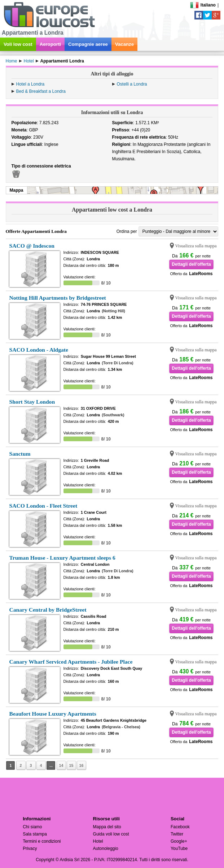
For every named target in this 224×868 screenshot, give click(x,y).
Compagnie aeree (88, 44)
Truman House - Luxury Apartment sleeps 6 (62, 558)
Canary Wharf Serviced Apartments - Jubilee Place (71, 662)
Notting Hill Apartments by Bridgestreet (58, 298)
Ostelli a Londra (132, 84)
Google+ (179, 841)
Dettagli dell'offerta (191, 264)
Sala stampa (35, 834)
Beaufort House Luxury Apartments (53, 714)
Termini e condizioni (42, 841)
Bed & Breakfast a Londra (41, 91)
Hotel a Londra (30, 84)
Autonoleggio (106, 849)
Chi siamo (32, 827)
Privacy (30, 849)
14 (61, 765)
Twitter (177, 834)
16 (82, 765)
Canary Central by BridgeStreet (48, 610)
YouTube (179, 849)
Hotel (98, 841)
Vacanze (124, 44)
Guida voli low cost (111, 834)
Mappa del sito (107, 827)
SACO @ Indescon (32, 246)
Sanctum (20, 454)
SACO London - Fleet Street (43, 506)
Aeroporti (50, 44)
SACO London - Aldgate (39, 350)
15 (71, 765)
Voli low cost (18, 44)
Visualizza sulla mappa (196, 246)
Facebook (180, 827)
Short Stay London (32, 402)
